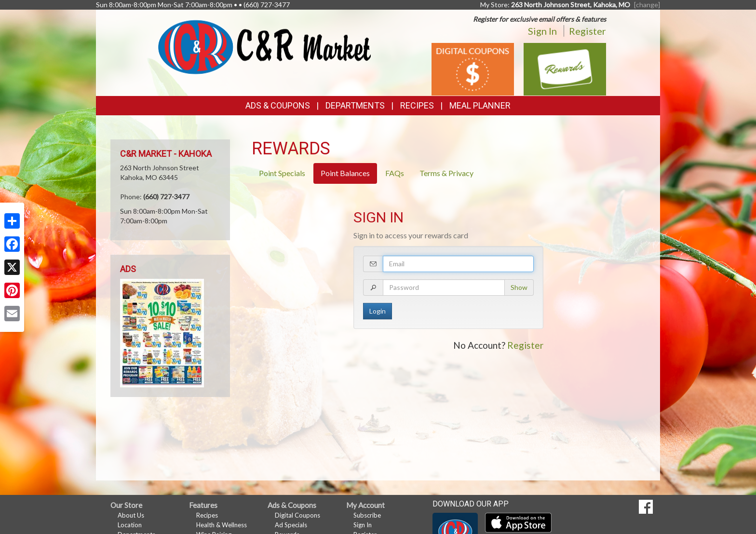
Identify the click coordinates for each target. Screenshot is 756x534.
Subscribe (367, 515)
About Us (131, 515)
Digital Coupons (297, 515)
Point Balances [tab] (345, 173)
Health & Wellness (222, 525)
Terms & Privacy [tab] (446, 173)
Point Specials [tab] (282, 173)
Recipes (417, 105)
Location (130, 525)
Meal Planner (480, 105)
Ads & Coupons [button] (278, 105)
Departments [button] (355, 105)
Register (587, 31)
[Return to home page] (264, 46)
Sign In (542, 31)
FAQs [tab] (395, 173)
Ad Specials (291, 525)
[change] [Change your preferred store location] (647, 5)
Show (519, 287)
